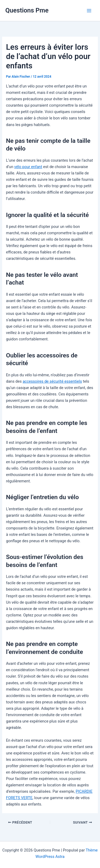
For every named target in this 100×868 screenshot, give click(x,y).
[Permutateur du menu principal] (89, 11)
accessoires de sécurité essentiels (52, 381)
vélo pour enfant (28, 167)
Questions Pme (27, 10)
